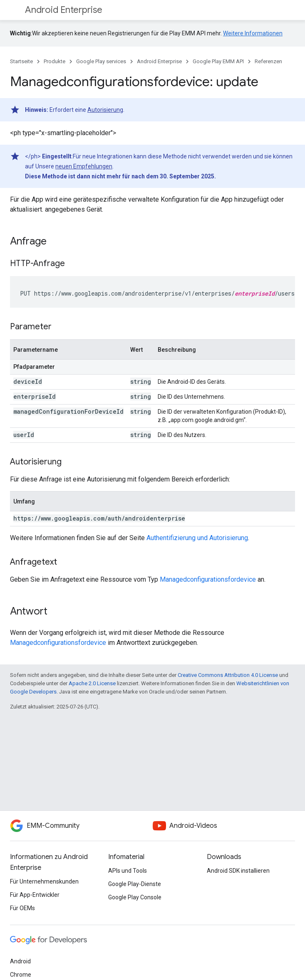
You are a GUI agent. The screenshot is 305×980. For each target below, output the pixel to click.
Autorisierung (105, 110)
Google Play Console (135, 897)
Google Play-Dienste (135, 884)
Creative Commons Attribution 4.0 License (228, 675)
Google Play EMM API (218, 61)
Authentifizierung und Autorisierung (197, 538)
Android (20, 961)
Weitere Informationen (253, 33)
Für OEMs (22, 908)
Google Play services (101, 61)
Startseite (21, 61)
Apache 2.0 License (92, 683)
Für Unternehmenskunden (44, 881)
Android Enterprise (64, 10)
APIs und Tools (128, 871)
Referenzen (268, 61)
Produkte (55, 61)
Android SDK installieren (238, 871)
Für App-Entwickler (35, 895)
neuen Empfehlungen (84, 166)
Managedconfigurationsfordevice (208, 579)
